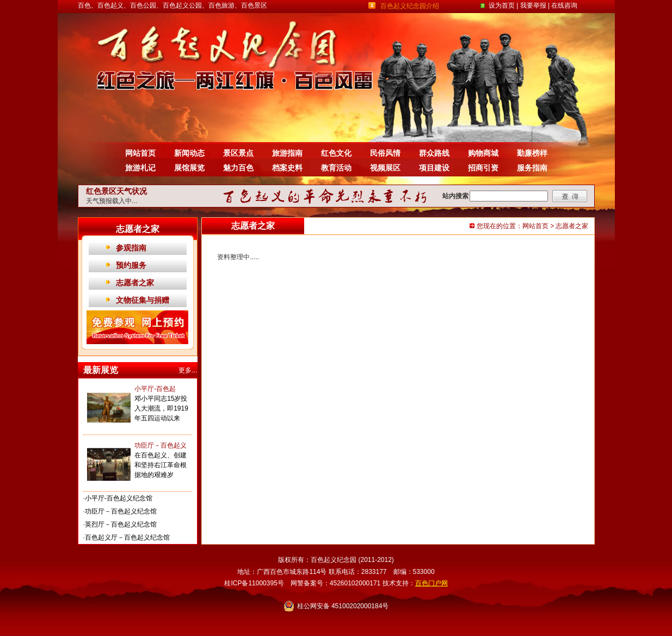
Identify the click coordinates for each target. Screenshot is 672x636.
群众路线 (434, 153)
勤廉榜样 (532, 153)
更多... (188, 370)
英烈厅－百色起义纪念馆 (121, 524)
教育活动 (336, 168)
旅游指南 (287, 153)
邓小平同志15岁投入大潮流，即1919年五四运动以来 (161, 408)
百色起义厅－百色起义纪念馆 (127, 537)
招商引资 (483, 168)
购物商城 (483, 153)
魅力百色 (238, 168)
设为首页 (502, 5)
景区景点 (238, 153)
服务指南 (532, 168)
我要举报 (533, 5)
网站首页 (140, 153)
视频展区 (385, 168)
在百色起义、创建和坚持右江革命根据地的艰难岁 (161, 465)
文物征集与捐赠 (143, 300)
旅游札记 (140, 168)
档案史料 (287, 168)
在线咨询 (564, 5)
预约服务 (131, 265)
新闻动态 (189, 153)
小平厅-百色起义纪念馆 (119, 498)
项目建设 (434, 168)
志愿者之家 (135, 283)
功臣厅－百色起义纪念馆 (121, 511)
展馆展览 (189, 168)
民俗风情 (385, 153)
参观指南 (131, 248)
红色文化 (336, 153)
